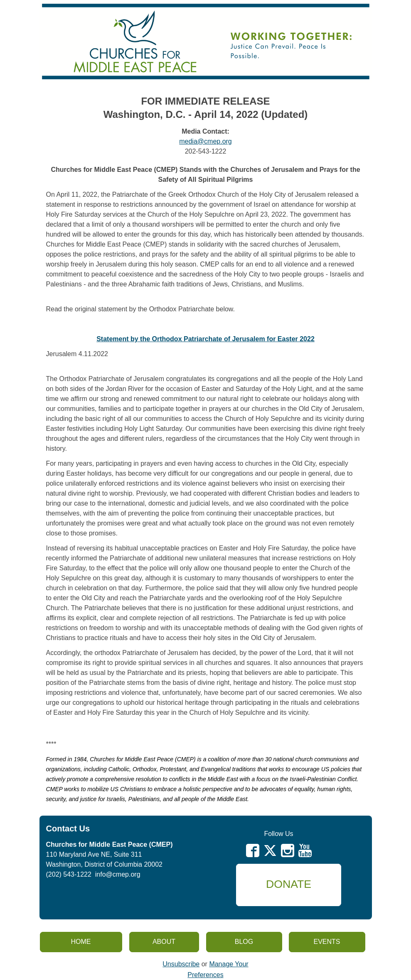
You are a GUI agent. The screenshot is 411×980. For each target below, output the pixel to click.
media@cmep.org (205, 141)
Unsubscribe (181, 964)
